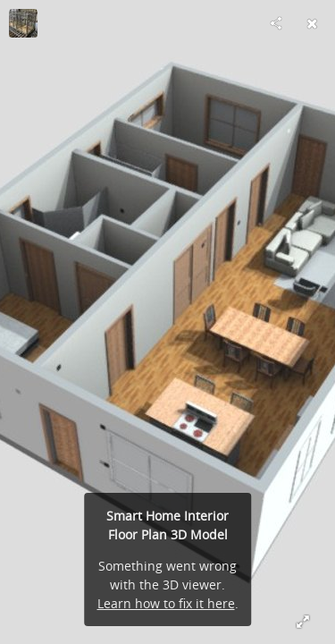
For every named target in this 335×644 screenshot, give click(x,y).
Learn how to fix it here (166, 603)
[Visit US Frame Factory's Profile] (23, 23)
